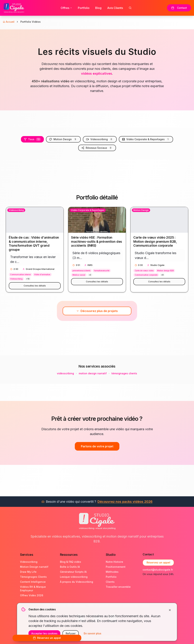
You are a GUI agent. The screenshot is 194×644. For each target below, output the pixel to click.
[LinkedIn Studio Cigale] (81, 618)
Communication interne (20, 274)
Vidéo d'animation (42, 274)
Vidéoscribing (16, 279)
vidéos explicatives (97, 73)
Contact (179, 8)
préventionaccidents (81, 271)
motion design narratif (93, 373)
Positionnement (116, 567)
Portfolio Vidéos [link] (31, 22)
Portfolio (84, 8)
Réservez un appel (158, 562)
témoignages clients (124, 373)
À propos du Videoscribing (77, 582)
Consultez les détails (35, 286)
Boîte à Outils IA (70, 567)
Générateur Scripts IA (73, 572)
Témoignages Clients (33, 577)
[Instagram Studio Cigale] (113, 618)
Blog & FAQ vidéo (71, 562)
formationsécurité (102, 271)
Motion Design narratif (34, 567)
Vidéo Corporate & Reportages (146, 139)
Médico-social (79, 275)
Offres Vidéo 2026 (32, 595)
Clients (110, 582)
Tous (32, 139)
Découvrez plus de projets (97, 311)
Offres (66, 8)
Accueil (9, 22)
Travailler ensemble (118, 587)
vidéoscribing (65, 373)
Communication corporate (146, 275)
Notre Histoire (114, 562)
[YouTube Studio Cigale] (97, 618)
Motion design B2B (165, 271)
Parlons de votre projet (97, 446)
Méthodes (112, 572)
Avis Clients (115, 8)
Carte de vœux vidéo (144, 271)
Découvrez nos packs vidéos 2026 (125, 502)
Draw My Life (28, 572)
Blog (98, 8)
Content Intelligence (33, 582)
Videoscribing (100, 139)
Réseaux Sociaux (97, 148)
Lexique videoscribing (74, 577)
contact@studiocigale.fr (158, 570)
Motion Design (63, 139)
